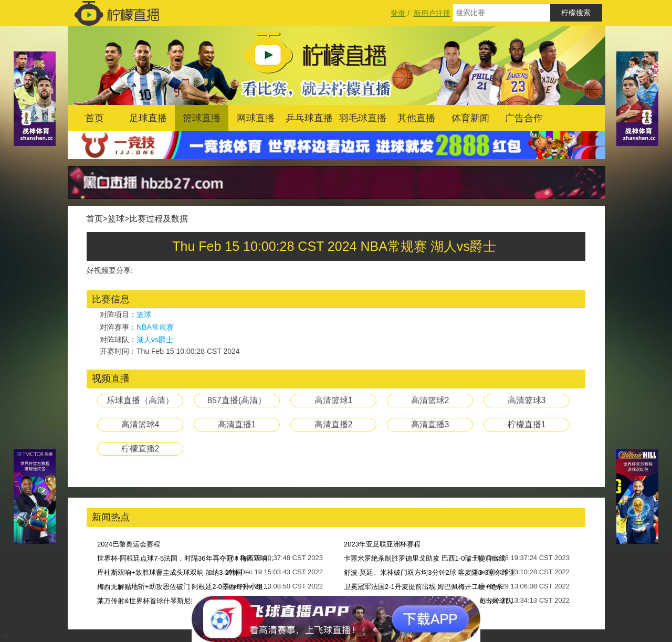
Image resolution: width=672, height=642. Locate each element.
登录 (398, 13)
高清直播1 (237, 424)
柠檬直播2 (140, 449)
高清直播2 (334, 424)
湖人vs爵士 (155, 340)
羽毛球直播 (363, 118)
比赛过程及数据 (159, 219)
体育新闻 (470, 118)
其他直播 (416, 118)
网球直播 (256, 118)
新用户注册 (432, 13)
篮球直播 (202, 118)
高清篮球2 (430, 400)
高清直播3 (430, 424)
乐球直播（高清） (140, 400)
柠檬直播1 (527, 424)
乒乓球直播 (309, 118)
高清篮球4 (140, 424)
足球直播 (148, 118)
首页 (94, 118)
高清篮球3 (527, 400)
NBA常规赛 (155, 327)
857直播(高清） (237, 400)
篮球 (116, 219)
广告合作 (524, 118)
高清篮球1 (334, 400)
